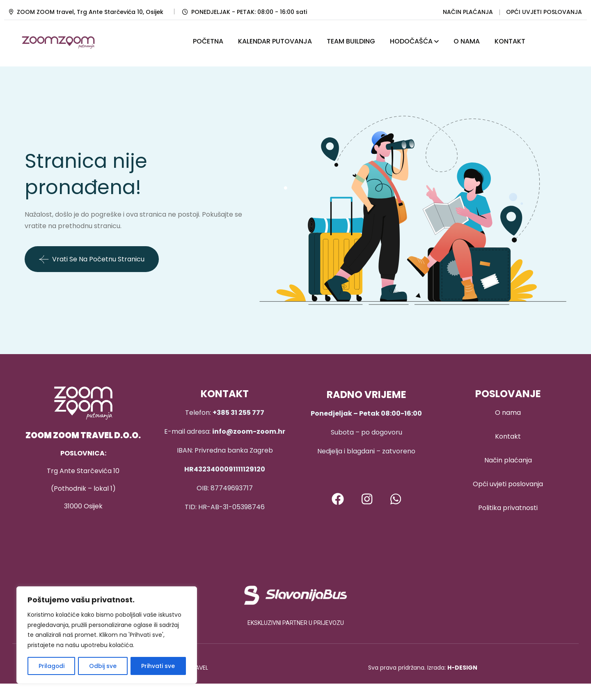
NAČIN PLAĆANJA (468, 12)
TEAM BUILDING (351, 41)
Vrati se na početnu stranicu (92, 259)
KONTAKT (510, 41)
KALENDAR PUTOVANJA (275, 41)
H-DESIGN (462, 668)
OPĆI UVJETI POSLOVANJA (544, 12)
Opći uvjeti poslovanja (508, 484)
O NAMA (467, 41)
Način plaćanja (508, 460)
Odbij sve (103, 666)
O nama (508, 413)
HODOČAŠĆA (411, 41)
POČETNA (208, 41)
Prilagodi (51, 666)
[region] (107, 635)
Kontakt (508, 436)
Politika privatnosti (508, 508)
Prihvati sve (158, 666)
